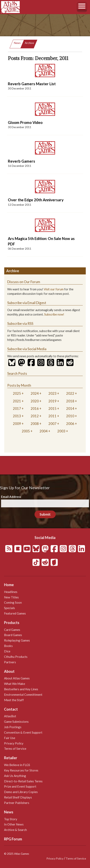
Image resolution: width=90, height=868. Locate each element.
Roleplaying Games (17, 640)
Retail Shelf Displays (18, 797)
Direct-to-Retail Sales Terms (23, 781)
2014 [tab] (70, 409)
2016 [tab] (35, 409)
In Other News (14, 824)
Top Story (11, 819)
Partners (10, 662)
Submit (45, 514)
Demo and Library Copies (21, 792)
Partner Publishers (17, 803)
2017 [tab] (17, 409)
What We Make (15, 684)
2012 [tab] (35, 416)
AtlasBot (10, 716)
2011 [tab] (52, 416)
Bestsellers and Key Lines (21, 689)
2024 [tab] (35, 393)
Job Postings (13, 727)
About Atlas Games (17, 678)
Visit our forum (54, 289)
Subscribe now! (54, 314)
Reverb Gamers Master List (32, 84)
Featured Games (15, 613)
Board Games (13, 635)
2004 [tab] (44, 431)
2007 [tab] (52, 424)
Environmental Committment (23, 695)
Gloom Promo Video (25, 122)
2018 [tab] (70, 401)
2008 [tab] (35, 424)
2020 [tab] (35, 401)
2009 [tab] (17, 424)
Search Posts (17, 373)
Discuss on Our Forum (24, 282)
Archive (29, 43)
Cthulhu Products (16, 657)
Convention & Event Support (23, 732)
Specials (9, 608)
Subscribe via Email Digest (27, 303)
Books (8, 646)
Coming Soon (13, 602)
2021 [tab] (17, 401)
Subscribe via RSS (20, 323)
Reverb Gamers (21, 161)
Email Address (11, 497)
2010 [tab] (70, 416)
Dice (7, 651)
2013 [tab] (17, 416)
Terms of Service (15, 749)
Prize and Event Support (20, 786)
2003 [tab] (61, 431)
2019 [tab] (52, 401)
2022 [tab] (70, 393)
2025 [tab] (17, 393)
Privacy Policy (14, 743)
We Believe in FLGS (17, 765)
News (17, 43)
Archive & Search (15, 830)
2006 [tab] (70, 424)
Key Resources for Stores (21, 770)
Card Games (12, 630)
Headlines (11, 592)
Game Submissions (16, 722)
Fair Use (10, 738)
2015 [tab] (52, 409)
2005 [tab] (26, 431)
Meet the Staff (14, 700)
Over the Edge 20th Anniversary (36, 200)
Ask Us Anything (15, 776)
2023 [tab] (52, 393)
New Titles (11, 597)
